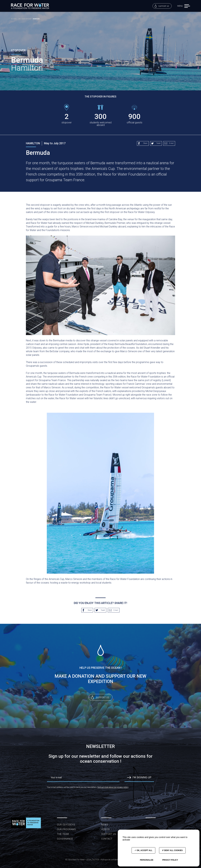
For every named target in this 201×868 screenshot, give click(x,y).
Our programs (66, 829)
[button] (187, 6)
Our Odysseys (66, 825)
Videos (106, 829)
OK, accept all (143, 850)
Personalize (147, 860)
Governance (65, 839)
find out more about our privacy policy (113, 787)
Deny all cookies (172, 850)
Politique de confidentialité (111, 860)
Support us (162, 6)
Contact (107, 839)
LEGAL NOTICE (93, 860)
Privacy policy (170, 860)
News (105, 825)
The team (63, 834)
